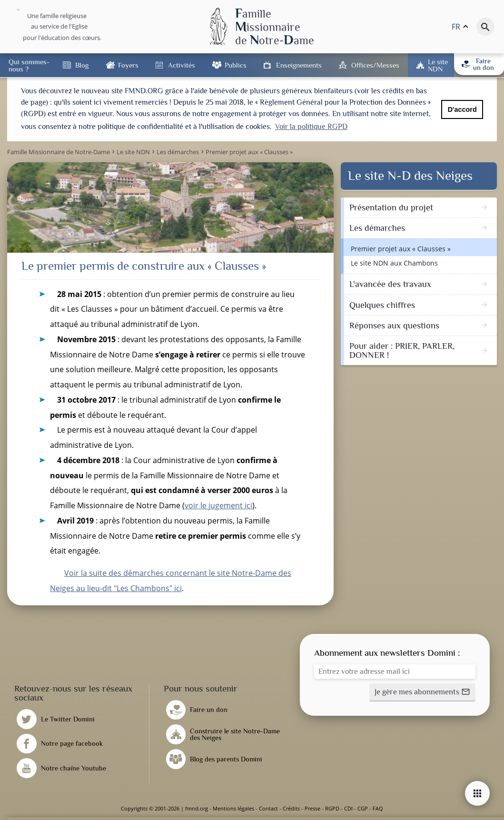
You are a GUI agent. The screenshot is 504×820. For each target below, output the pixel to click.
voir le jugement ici (218, 505)
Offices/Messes (375, 65)
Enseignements (299, 65)
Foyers (128, 65)
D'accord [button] (462, 109)
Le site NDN (438, 65)
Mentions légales (233, 808)
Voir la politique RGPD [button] (311, 127)
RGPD (332, 808)
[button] (422, 692)
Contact (268, 808)
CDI (348, 808)
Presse (312, 808)
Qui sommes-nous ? (29, 65)
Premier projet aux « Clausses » (401, 249)
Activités (182, 65)
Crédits (291, 808)
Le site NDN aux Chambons (394, 263)
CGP (363, 808)
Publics (236, 65)
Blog (82, 65)
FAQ (378, 808)
